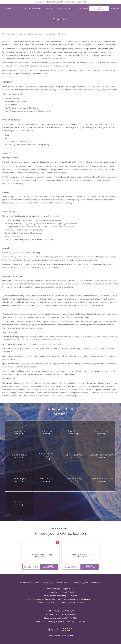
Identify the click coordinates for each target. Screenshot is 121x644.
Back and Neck (51, 34)
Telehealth (51, 2)
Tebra (71, 635)
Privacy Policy (48, 583)
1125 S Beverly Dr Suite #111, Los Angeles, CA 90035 (81, 556)
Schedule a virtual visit (77, 2)
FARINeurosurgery (9, 34)
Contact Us (97, 583)
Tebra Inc (36, 583)
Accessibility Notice (82, 583)
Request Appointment (49, 567)
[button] (117, 8)
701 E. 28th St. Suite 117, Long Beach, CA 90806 (40, 556)
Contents (22, 34)
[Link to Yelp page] (58, 543)
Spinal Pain (63, 34)
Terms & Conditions (64, 583)
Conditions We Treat (35, 34)
